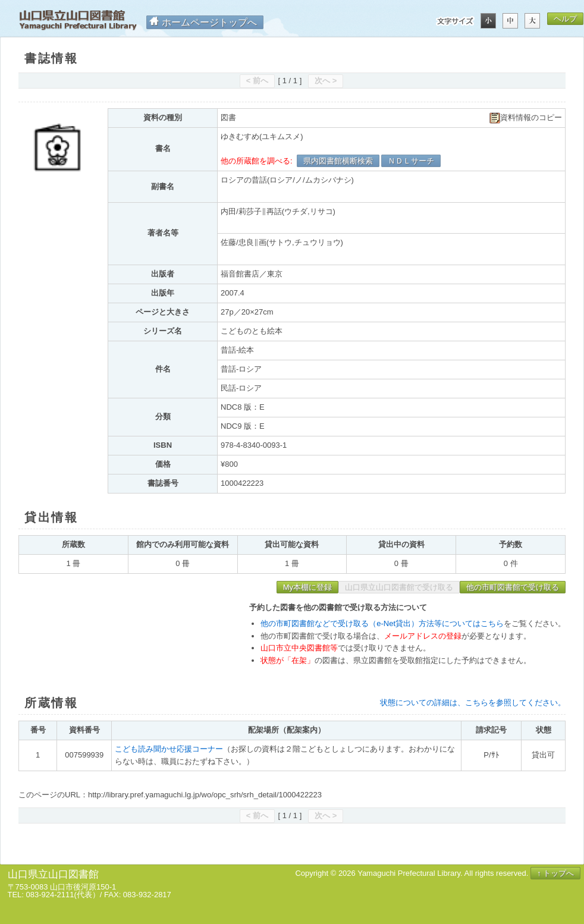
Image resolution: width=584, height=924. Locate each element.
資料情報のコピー (526, 118)
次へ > (326, 81)
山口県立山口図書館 (78, 21)
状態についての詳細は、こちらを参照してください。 (473, 703)
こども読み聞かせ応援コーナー (169, 749)
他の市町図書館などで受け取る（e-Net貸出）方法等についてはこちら (382, 623)
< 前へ (257, 81)
